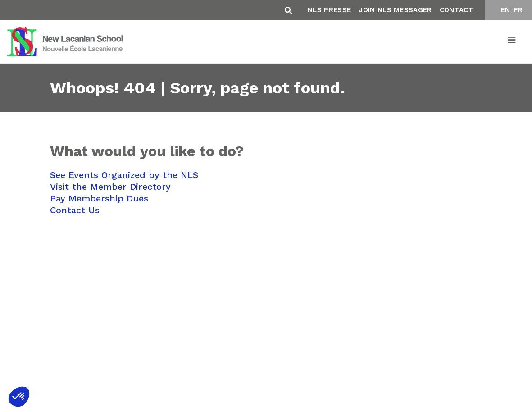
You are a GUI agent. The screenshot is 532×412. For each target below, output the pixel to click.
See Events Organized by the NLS (124, 175)
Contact (457, 10)
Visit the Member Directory (110, 187)
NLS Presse (329, 10)
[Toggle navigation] (512, 41)
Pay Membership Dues (99, 198)
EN (506, 10)
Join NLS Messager (395, 10)
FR (518, 10)
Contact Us (75, 210)
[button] (19, 397)
